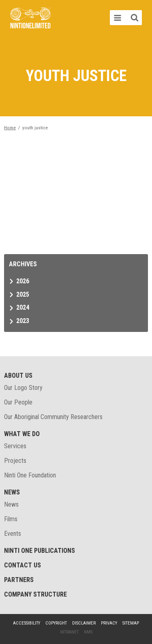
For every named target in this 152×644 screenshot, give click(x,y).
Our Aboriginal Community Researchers (53, 417)
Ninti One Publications (40, 551)
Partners (19, 580)
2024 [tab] (23, 307)
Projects (15, 461)
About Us (18, 375)
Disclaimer (84, 623)
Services (15, 446)
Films (11, 519)
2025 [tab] (23, 294)
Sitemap (131, 623)
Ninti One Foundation (30, 475)
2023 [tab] (23, 321)
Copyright (56, 623)
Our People (18, 402)
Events (13, 534)
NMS (88, 632)
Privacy (109, 623)
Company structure (35, 594)
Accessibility (27, 623)
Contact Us (22, 565)
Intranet (69, 632)
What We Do (22, 434)
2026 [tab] (23, 281)
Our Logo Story (23, 388)
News (12, 492)
